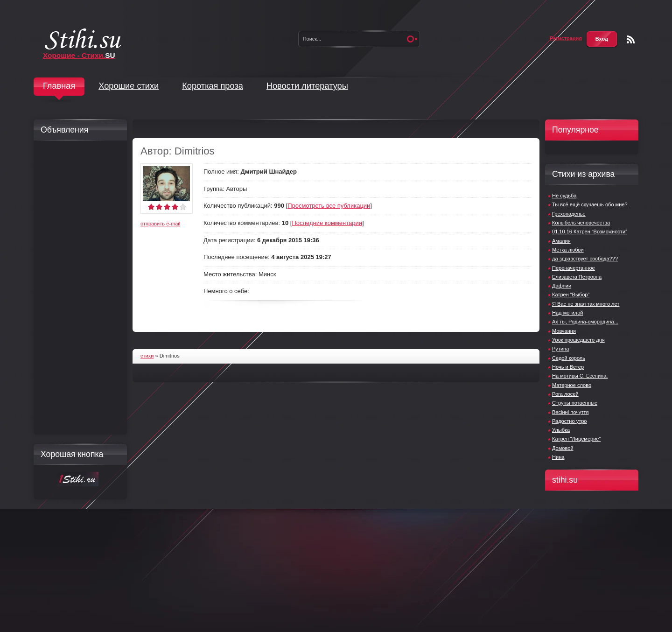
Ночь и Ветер (568, 367)
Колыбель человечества (581, 223)
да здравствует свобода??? (585, 259)
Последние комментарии (327, 223)
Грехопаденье (569, 214)
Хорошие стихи (129, 86)
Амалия (561, 241)
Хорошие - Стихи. (79, 55)
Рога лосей (565, 394)
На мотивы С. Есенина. (580, 376)
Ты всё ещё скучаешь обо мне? (590, 204)
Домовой (563, 448)
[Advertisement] (78, 288)
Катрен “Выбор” (571, 295)
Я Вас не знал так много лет (586, 304)
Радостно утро (570, 421)
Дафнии (562, 286)
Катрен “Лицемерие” (576, 439)
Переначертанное (574, 268)
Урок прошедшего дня (578, 340)
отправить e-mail (160, 224)
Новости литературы (307, 86)
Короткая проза (213, 86)
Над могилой (567, 313)
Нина (558, 457)
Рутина (560, 349)
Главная (59, 86)
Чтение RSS (631, 39)
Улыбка (561, 430)
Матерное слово (572, 385)
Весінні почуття (570, 412)
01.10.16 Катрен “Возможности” (590, 232)
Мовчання (564, 331)
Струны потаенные (575, 403)
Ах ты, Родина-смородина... (585, 322)
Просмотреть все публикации (329, 206)
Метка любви (568, 250)
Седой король (569, 358)
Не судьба (564, 196)
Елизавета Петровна (577, 277)
